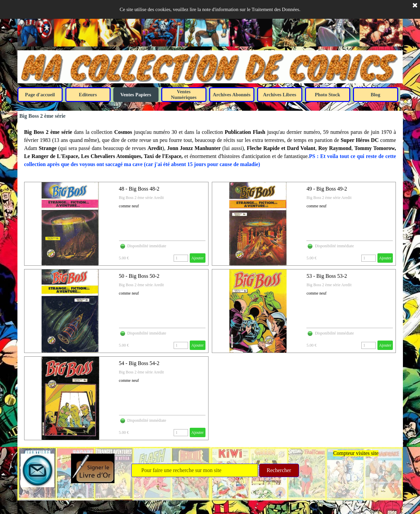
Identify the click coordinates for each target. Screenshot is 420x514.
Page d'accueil (40, 95)
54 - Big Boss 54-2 (139, 363)
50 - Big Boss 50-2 (139, 276)
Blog (376, 95)
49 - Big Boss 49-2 (327, 189)
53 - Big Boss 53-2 (327, 276)
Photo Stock (327, 95)
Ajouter (198, 258)
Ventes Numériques (184, 94)
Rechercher (279, 470)
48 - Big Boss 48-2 (139, 189)
